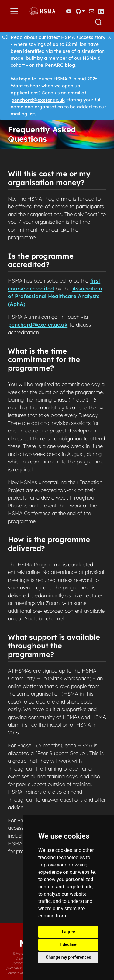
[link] (80, 11)
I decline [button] (68, 944)
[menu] (14, 11)
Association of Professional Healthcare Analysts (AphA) (55, 296)
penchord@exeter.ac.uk (38, 100)
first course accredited (54, 285)
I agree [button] (68, 932)
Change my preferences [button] (68, 957)
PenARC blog (60, 65)
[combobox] (99, 22)
